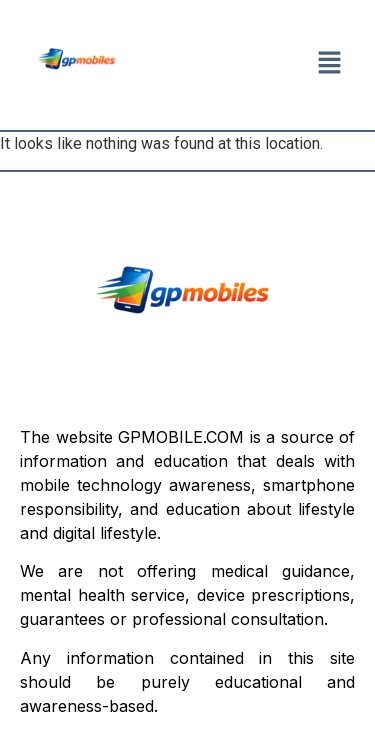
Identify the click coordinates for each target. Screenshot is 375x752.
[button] (330, 65)
